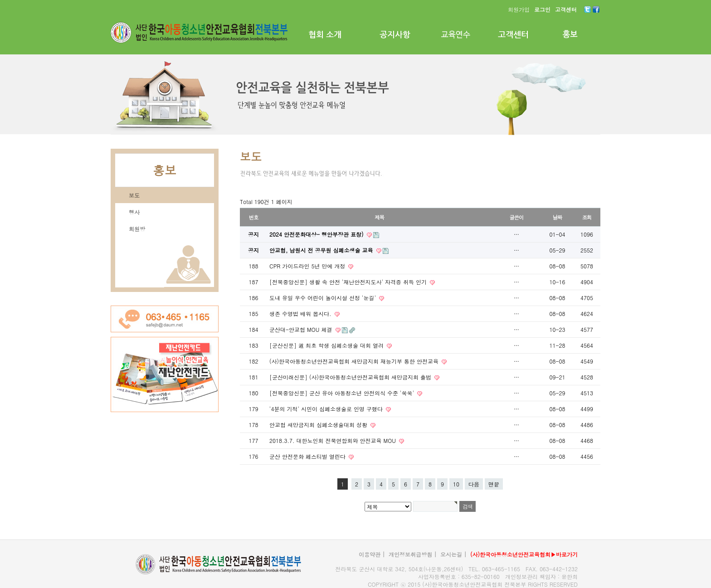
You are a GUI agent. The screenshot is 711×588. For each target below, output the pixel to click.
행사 (134, 212)
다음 (474, 484)
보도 (134, 195)
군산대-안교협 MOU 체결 (302, 329)
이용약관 (370, 554)
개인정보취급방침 (410, 554)
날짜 (558, 217)
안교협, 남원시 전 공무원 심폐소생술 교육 (322, 250)
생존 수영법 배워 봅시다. (301, 313)
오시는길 (451, 554)
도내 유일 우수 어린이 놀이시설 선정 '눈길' (324, 298)
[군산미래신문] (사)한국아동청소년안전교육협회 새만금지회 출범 (351, 377)
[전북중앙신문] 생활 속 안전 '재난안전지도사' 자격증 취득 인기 (349, 282)
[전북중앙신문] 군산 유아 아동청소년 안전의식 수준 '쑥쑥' (343, 393)
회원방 (137, 229)
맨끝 (494, 484)
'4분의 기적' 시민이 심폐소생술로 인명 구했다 (327, 409)
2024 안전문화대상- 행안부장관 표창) (317, 234)
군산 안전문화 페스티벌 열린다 (308, 456)
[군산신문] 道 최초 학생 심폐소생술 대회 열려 (327, 345)
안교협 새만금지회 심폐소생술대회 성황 (319, 425)
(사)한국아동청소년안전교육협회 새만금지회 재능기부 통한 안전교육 (355, 361)
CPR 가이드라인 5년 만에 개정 (308, 266)
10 (456, 484)
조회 (587, 217)
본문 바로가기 (0, 0)
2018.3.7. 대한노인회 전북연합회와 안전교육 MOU (334, 440)
